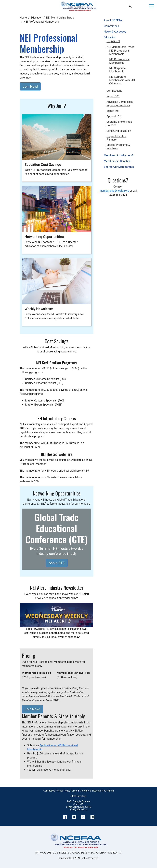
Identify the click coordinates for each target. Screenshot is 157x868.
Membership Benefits (117, 161)
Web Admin (108, 791)
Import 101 (113, 96)
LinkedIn (83, 817)
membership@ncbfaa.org (114, 191)
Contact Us (49, 791)
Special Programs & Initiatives (118, 146)
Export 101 (113, 111)
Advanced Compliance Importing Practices (120, 104)
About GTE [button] (57, 563)
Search (130, 6)
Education (36, 18)
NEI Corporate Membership (117, 70)
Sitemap (96, 791)
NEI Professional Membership (119, 52)
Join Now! (30, 86)
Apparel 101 (114, 117)
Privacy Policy (63, 791)
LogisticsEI (113, 41)
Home (23, 18)
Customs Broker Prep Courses (119, 123)
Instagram (92, 817)
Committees (111, 26)
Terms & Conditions (81, 791)
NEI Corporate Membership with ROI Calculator (122, 80)
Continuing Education (119, 131)
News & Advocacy (115, 32)
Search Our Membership (119, 167)
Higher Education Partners (116, 138)
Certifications (114, 91)
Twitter (74, 817)
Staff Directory (78, 796)
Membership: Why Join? (119, 155)
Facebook (65, 817)
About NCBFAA (113, 20)
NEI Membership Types (60, 18)
